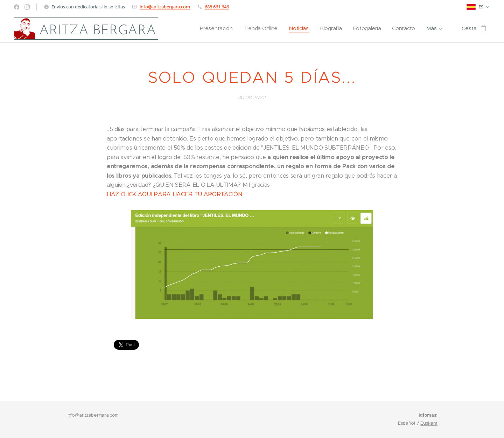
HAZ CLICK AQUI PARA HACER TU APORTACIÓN (175, 194)
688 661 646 (217, 7)
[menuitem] (213, 28)
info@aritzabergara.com (165, 7)
